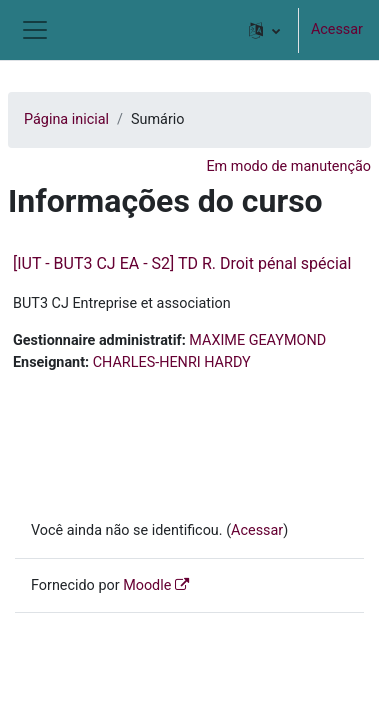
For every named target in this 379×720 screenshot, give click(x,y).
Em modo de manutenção (288, 166)
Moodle (147, 585)
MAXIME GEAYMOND (257, 340)
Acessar (337, 29)
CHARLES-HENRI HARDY (172, 362)
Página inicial (66, 119)
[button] (264, 30)
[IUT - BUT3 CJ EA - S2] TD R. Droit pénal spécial (182, 263)
